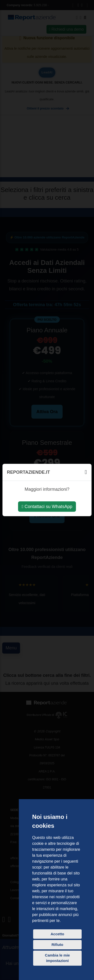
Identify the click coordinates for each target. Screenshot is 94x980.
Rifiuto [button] (57, 945)
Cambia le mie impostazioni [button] (58, 958)
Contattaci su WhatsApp (47, 507)
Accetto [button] (57, 934)
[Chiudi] (86, 472)
